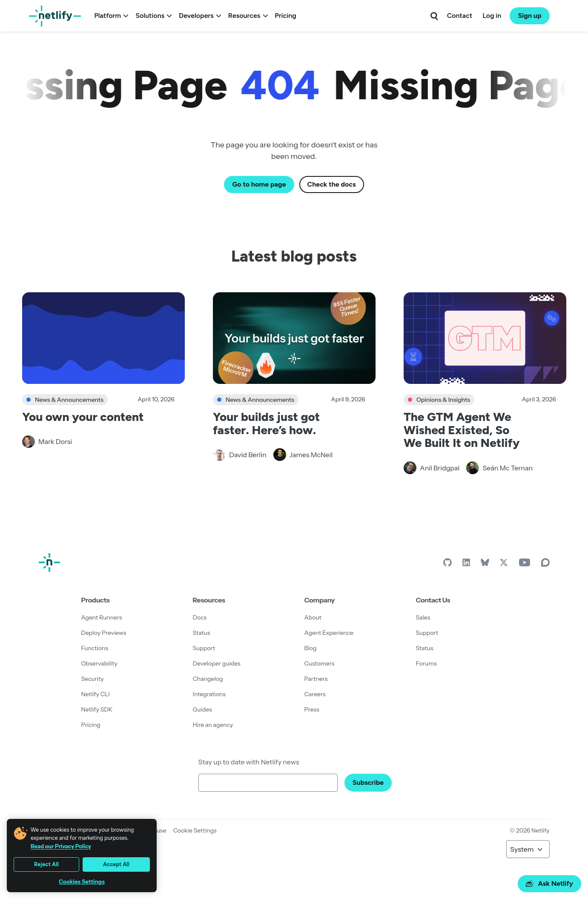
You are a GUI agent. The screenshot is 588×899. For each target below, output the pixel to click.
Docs (200, 617)
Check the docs (332, 184)
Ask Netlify (549, 883)
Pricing (285, 16)
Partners (316, 679)
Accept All (116, 864)
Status (202, 633)
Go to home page (259, 184)
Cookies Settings (82, 882)
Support (204, 648)
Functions (95, 648)
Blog (311, 648)
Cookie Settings (195, 830)
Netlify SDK (97, 709)
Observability (99, 663)
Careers (315, 694)
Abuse (158, 830)
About (313, 617)
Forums (426, 663)
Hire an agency (213, 725)
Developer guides (217, 663)
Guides (202, 709)
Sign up (529, 16)
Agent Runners (102, 617)
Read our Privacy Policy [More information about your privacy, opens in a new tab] (61, 846)
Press (312, 709)
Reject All (46, 864)
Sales (423, 617)
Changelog (208, 679)
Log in (492, 16)
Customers (320, 663)
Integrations (209, 694)
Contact (460, 16)
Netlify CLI (96, 694)
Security (93, 679)
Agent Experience (329, 633)
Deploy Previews (104, 633)
